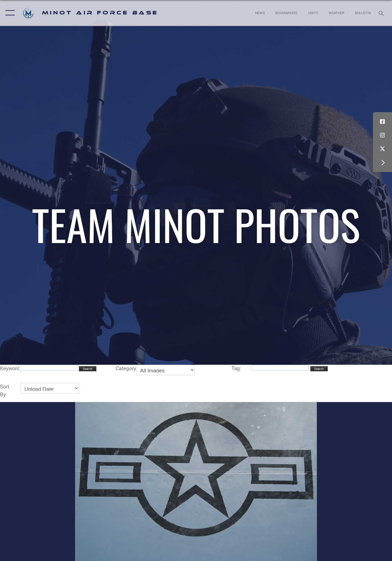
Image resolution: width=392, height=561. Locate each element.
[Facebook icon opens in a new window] (382, 122)
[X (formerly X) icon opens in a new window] (382, 149)
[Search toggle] (382, 13)
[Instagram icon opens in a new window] (382, 135)
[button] (9, 13)
